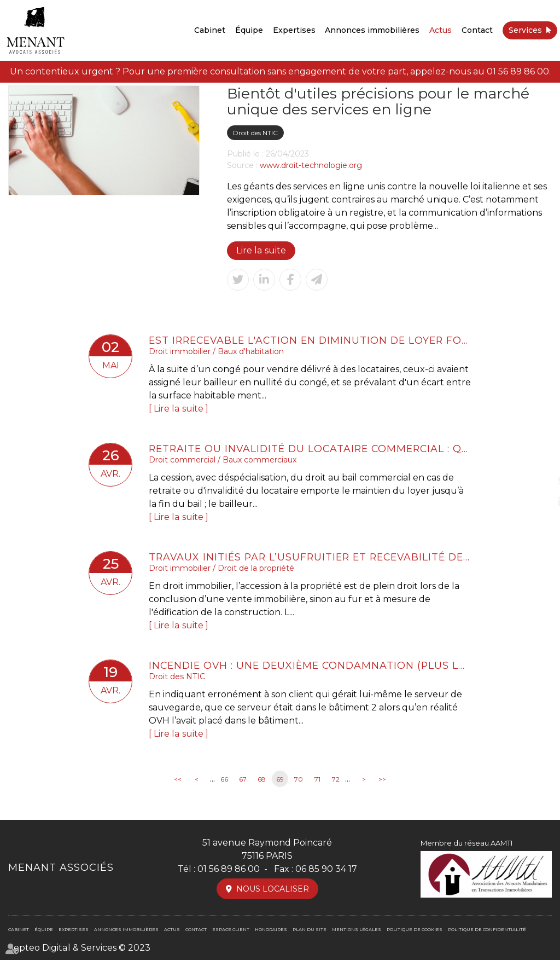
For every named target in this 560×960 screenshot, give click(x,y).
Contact (477, 30)
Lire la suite (261, 250)
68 (262, 779)
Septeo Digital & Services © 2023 (79, 948)
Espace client (231, 929)
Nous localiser (273, 889)
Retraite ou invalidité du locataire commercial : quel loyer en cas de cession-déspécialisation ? (310, 449)
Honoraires (271, 929)
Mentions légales (357, 929)
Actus (441, 30)
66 (224, 779)
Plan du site (310, 929)
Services (525, 30)
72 (336, 779)
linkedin (538, 502)
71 (317, 779)
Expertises (294, 30)
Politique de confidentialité (487, 929)
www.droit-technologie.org (311, 165)
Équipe (249, 30)
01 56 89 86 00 (518, 71)
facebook (538, 458)
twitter (538, 480)
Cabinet (210, 30)
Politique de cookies (415, 929)
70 (299, 779)
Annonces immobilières (372, 30)
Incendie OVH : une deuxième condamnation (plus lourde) (310, 665)
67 (243, 779)
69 (280, 779)
